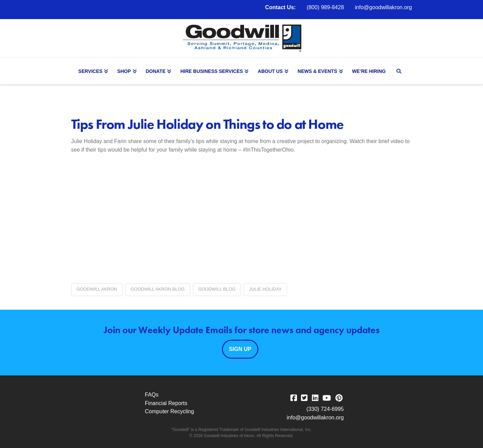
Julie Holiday (265, 289)
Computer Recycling (169, 411)
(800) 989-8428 (325, 7)
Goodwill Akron (97, 289)
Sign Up (240, 349)
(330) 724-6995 (325, 409)
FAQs (152, 395)
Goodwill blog (217, 289)
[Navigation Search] (400, 71)
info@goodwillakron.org (383, 7)
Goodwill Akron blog (157, 289)
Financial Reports (166, 403)
